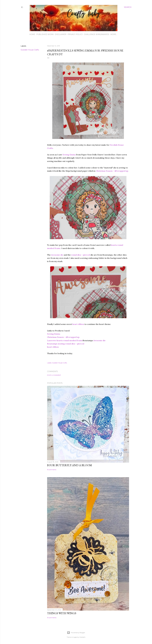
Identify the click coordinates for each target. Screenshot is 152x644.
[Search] (128, 7)
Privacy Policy (75, 34)
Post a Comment (54, 375)
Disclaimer (61, 34)
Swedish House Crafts (30, 50)
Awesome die (57, 255)
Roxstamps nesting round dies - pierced (66, 344)
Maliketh (82, 637)
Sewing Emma (69, 155)
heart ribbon (78, 324)
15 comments (52, 470)
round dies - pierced (80, 255)
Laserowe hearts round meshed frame (65, 340)
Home (32, 34)
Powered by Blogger (76, 633)
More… (114, 34)
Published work (45, 34)
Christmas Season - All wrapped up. (112, 171)
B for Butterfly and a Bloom (70, 465)
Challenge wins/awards (97, 34)
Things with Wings (62, 613)
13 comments (52, 618)
